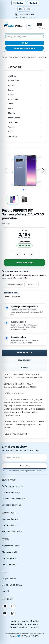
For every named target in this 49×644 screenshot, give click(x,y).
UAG (10, 132)
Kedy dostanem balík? (12, 532)
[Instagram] (13, 606)
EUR (21, 9)
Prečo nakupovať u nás (12, 486)
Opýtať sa (32, 284)
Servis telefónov (9, 564)
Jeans (11, 104)
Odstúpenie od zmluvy (12, 585)
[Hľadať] (24, 43)
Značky (35, 621)
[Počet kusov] (25, 255)
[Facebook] (5, 606)
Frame (11, 90)
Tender (11, 127)
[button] (43, 170)
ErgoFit (11, 85)
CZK (28, 9)
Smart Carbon (14, 118)
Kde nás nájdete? (10, 558)
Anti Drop (12, 76)
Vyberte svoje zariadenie (24, 48)
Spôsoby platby (9, 525)
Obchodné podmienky (12, 505)
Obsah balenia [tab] (24, 360)
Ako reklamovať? (10, 552)
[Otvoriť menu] (29, 26)
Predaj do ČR (32, 624)
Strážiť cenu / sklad (13, 284)
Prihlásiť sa (18, 3)
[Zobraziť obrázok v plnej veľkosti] (24, 170)
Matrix (11, 108)
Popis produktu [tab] (24, 353)
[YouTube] (5, 613)
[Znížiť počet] (18, 255)
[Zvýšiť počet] (31, 255)
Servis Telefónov (19, 628)
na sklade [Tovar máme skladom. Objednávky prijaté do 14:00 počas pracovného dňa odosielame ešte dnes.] (24, 245)
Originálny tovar (9, 579)
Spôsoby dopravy (10, 519)
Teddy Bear (13, 122)
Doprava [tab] (24, 367)
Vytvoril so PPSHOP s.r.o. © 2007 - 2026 (24, 636)
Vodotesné (13, 136)
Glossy (11, 94)
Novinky (15, 621)
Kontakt (33, 3)
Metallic (12, 113)
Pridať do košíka (24, 263)
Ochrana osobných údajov (14, 499)
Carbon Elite (14, 81)
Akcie (25, 621)
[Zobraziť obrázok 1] (13, 200)
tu (43, 634)
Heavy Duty (13, 99)
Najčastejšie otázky (11, 546)
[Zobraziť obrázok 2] (24, 200)
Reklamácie (16, 624)
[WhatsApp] (13, 613)
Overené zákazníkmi (11, 492)
